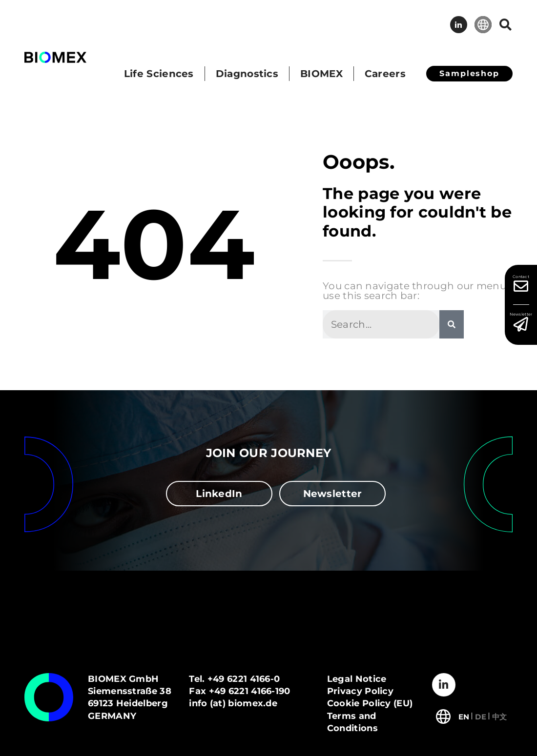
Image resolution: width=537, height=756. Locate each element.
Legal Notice (357, 679)
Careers (385, 74)
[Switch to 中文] (500, 716)
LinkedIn (459, 24)
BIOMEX (321, 74)
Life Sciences (159, 74)
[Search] (452, 324)
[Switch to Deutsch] (481, 716)
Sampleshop (469, 73)
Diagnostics (247, 74)
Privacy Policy (360, 691)
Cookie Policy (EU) (370, 703)
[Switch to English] (464, 716)
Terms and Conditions (352, 722)
